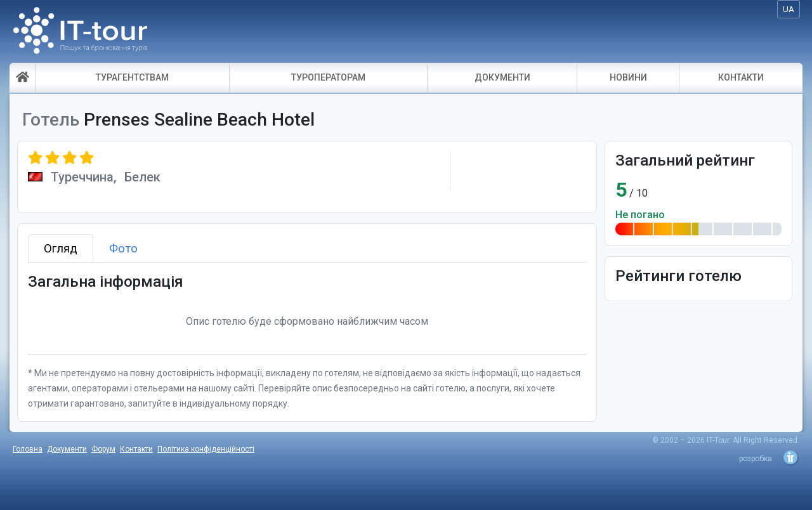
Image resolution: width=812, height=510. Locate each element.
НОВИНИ (628, 77)
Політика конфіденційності (206, 449)
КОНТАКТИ (741, 77)
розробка (756, 459)
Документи (67, 449)
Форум (103, 449)
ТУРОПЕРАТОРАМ (328, 77)
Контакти (136, 449)
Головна (28, 449)
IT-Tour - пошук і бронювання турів (80, 35)
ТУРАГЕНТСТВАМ (132, 77)
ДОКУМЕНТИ (502, 77)
